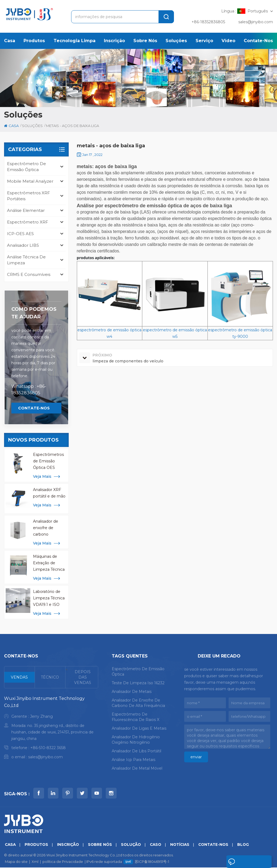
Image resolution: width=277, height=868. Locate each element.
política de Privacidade (63, 862)
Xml (35, 862)
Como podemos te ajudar (34, 313)
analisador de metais (132, 692)
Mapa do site (16, 862)
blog (251, 845)
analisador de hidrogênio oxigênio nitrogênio (136, 740)
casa (10, 41)
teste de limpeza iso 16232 (138, 683)
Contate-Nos (258, 41)
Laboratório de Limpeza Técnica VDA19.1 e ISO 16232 (49, 598)
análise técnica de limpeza (26, 260)
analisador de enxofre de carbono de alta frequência (138, 703)
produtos (34, 41)
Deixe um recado (246, 862)
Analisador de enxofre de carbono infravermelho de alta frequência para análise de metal (49, 528)
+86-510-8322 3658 (48, 748)
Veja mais (42, 476)
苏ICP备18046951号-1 (152, 862)
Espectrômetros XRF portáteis (29, 196)
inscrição (114, 41)
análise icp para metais (133, 760)
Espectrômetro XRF (28, 222)
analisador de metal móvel (137, 768)
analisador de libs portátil (136, 751)
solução (135, 845)
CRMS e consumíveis (29, 274)
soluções (176, 41)
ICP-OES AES (20, 234)
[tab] (20, 677)
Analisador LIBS (23, 245)
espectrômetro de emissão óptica (27, 167)
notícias (185, 845)
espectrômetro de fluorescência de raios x (136, 717)
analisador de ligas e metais (139, 728)
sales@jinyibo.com (256, 22)
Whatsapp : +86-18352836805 (29, 390)
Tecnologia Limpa (75, 41)
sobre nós (145, 41)
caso (160, 845)
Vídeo (228, 41)
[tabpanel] (51, 729)
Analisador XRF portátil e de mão (49, 493)
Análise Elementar (26, 210)
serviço (204, 41)
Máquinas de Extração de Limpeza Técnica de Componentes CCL (50, 563)
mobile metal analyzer (30, 181)
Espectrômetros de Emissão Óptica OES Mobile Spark (48, 461)
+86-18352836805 (208, 22)
